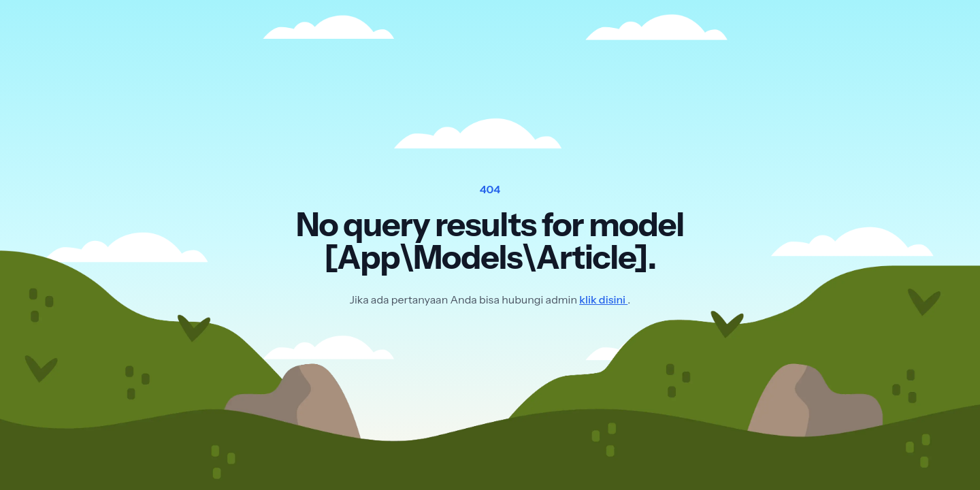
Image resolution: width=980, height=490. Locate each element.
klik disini (603, 299)
